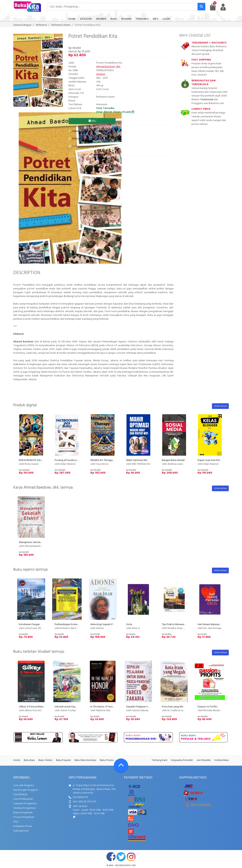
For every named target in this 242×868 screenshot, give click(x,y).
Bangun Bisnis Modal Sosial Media (181, 460)
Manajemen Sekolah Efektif (35, 542)
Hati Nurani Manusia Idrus (211, 624)
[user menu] (223, 7)
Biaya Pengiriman (23, 813)
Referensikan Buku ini (82, 146)
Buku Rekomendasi (85, 760)
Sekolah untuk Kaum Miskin (70, 707)
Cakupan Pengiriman (25, 804)
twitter (121, 857)
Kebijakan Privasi (23, 826)
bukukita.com (128, 866)
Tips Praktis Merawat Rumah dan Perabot (185, 624)
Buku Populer (63, 760)
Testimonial (207, 100)
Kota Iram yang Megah (175, 707)
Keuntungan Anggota (26, 790)
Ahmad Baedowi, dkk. (108, 67)
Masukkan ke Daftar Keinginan (87, 131)
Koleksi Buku (222, 760)
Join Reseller (204, 760)
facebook (111, 857)
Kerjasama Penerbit (182, 760)
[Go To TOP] (121, 766)
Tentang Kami (159, 760)
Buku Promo (107, 760)
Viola (129, 624)
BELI (92, 121)
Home (17, 760)
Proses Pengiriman (24, 817)
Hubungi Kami (21, 831)
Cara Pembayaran (23, 799)
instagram (131, 857)
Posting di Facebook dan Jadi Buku (74, 460)
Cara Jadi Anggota (24, 785)
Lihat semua (220, 406)
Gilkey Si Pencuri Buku (31, 707)
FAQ (16, 822)
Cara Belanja (20, 795)
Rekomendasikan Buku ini (84, 139)
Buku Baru (29, 760)
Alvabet (101, 74)
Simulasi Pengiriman (24, 808)
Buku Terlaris (45, 760)
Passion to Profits (207, 707)
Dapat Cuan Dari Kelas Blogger (215, 460)
